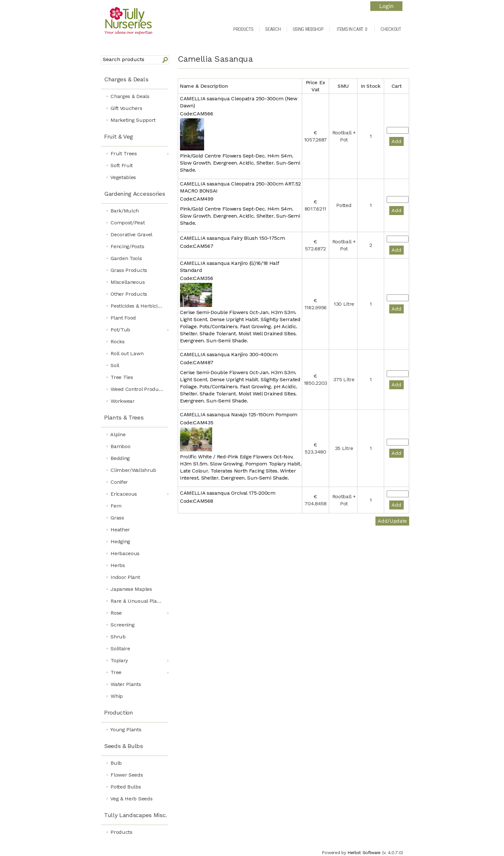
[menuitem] (135, 80)
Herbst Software (364, 852)
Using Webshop (308, 29)
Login (386, 6)
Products (243, 29)
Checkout (391, 29)
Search (273, 29)
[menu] (135, 455)
